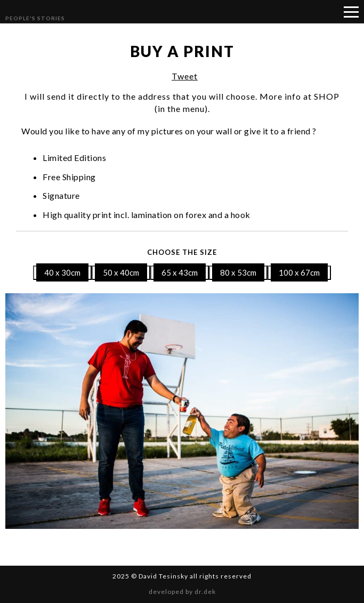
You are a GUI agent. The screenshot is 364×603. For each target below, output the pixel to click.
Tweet (185, 76)
